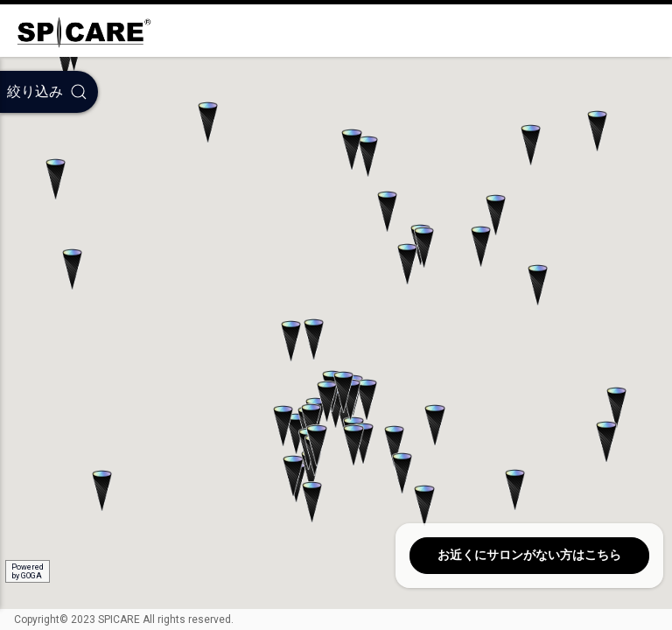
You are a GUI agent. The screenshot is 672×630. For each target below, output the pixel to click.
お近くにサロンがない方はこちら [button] (529, 555)
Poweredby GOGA (28, 571)
